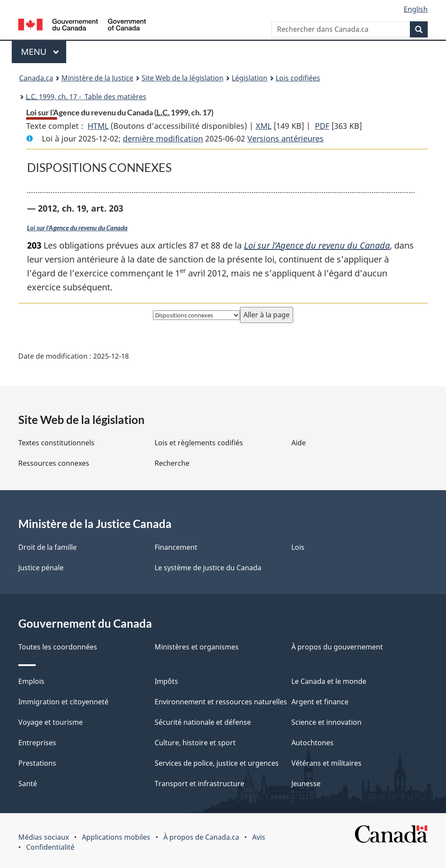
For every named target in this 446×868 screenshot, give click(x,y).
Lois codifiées (298, 78)
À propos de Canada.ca (201, 837)
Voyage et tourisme (51, 722)
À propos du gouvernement (337, 647)
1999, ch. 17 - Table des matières (86, 97)
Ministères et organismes (197, 647)
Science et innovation (326, 722)
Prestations (37, 763)
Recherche (172, 463)
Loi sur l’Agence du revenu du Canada (77, 228)
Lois (298, 547)
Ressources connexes (54, 463)
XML (264, 126)
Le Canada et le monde (329, 681)
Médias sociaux (44, 837)
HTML (98, 126)
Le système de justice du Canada (208, 568)
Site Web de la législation (182, 78)
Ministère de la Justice (97, 78)
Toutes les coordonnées (58, 647)
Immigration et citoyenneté (63, 702)
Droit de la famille (47, 547)
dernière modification (163, 138)
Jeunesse (306, 784)
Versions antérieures (286, 138)
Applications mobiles (116, 837)
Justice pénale (41, 568)
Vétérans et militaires (326, 763)
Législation (250, 78)
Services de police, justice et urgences (217, 763)
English (416, 9)
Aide (299, 443)
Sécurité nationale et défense (203, 722)
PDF (322, 126)
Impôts (166, 681)
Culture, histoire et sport (195, 743)
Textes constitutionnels (56, 443)
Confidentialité (50, 847)
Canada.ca (36, 78)
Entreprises (37, 743)
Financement (176, 547)
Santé (28, 784)
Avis (259, 837)
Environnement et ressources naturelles (221, 702)
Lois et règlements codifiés (199, 443)
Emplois (31, 681)
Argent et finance (320, 702)
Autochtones (313, 743)
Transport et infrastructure (199, 784)
